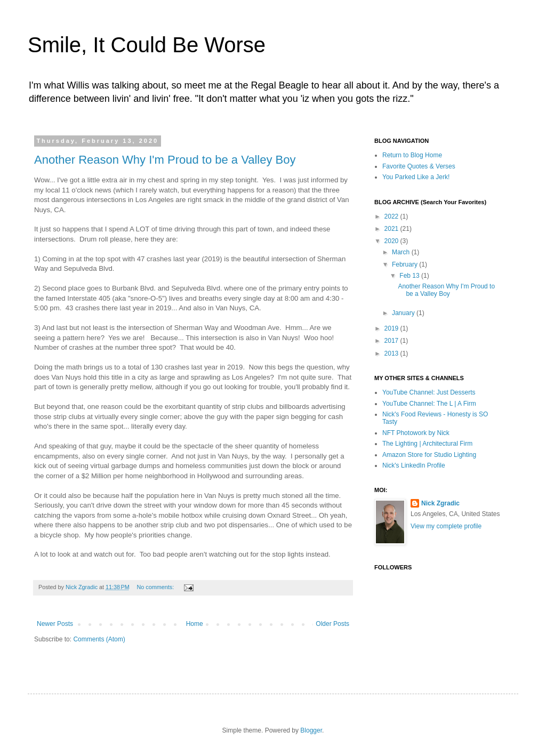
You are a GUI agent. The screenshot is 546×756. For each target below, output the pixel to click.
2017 (392, 341)
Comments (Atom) (99, 639)
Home (195, 624)
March (402, 252)
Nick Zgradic (440, 503)
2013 (392, 353)
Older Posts (332, 624)
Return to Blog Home (412, 155)
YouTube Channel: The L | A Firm (429, 404)
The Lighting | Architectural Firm (427, 444)
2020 (392, 241)
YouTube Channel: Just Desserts (429, 392)
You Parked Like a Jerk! (416, 177)
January (404, 313)
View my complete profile (446, 526)
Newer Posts (55, 624)
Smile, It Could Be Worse (147, 45)
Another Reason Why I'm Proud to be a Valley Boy (165, 160)
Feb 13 (410, 276)
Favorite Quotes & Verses (419, 166)
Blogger (311, 730)
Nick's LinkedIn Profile (414, 465)
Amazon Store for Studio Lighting (429, 455)
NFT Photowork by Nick (416, 433)
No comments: (156, 587)
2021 (392, 229)
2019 (392, 328)
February (406, 264)
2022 (392, 216)
